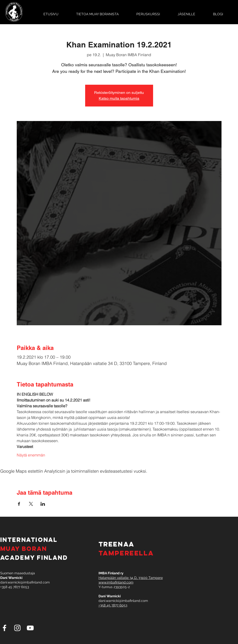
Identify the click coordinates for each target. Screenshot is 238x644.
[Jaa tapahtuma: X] (31, 504)
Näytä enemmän (31, 455)
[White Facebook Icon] (4, 628)
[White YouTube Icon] (30, 628)
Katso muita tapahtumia (119, 98)
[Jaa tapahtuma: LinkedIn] (43, 504)
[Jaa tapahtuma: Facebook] (19, 504)
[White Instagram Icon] (17, 628)
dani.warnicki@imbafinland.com (25, 582)
